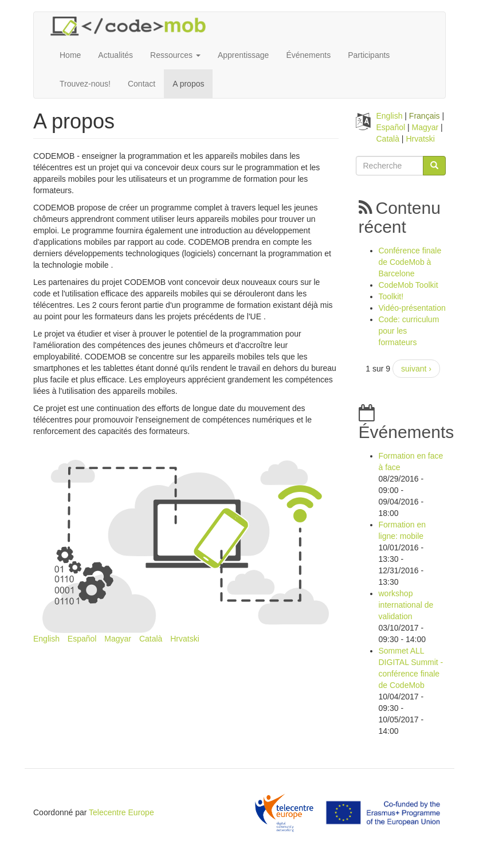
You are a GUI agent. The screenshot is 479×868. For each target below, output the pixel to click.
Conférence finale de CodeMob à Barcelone (410, 262)
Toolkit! (391, 296)
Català (151, 639)
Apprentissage (244, 55)
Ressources (175, 55)
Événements (308, 55)
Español (82, 639)
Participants (369, 55)
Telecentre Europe (121, 812)
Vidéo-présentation (412, 308)
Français (425, 116)
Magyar (118, 639)
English (46, 639)
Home (70, 55)
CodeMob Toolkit (409, 285)
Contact (142, 84)
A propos (188, 84)
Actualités (115, 55)
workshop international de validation (406, 605)
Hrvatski (185, 639)
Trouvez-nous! (85, 84)
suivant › (416, 369)
